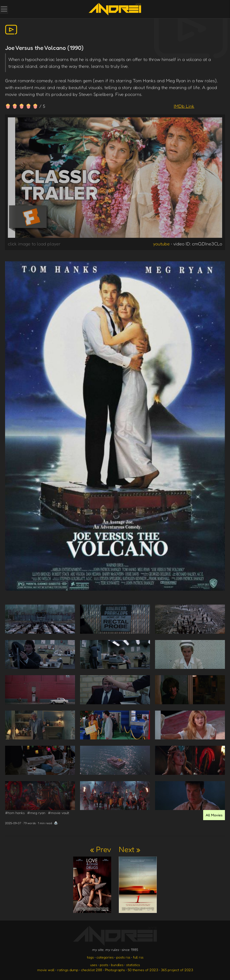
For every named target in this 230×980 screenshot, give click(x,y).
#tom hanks (15, 813)
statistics (133, 965)
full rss (138, 957)
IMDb (184, 106)
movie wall (46, 970)
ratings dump (68, 970)
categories (105, 957)
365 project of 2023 (177, 970)
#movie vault (59, 813)
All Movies (214, 815)
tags (90, 957)
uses (94, 965)
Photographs (115, 970)
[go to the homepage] (115, 9)
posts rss (123, 957)
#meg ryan (36, 813)
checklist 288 (92, 970)
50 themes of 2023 (143, 970)
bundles (117, 965)
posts (104, 965)
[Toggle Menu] (4, 10)
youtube (161, 244)
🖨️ (56, 823)
